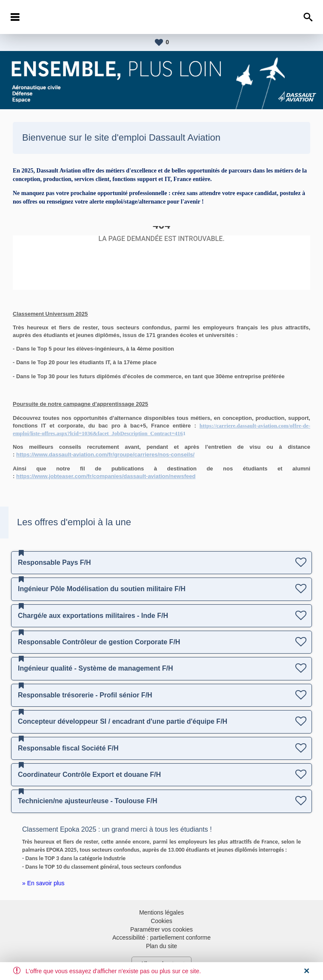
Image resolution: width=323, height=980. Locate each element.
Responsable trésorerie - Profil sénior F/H (85, 695)
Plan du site (161, 946)
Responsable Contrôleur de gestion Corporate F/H (99, 642)
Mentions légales (161, 912)
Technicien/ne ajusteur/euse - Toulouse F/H (87, 801)
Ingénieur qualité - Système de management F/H (96, 668)
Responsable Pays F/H (54, 562)
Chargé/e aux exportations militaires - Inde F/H (93, 616)
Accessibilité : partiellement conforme (161, 938)
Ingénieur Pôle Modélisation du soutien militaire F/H (102, 589)
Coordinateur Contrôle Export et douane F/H (89, 775)
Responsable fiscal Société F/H (68, 748)
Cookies (161, 921)
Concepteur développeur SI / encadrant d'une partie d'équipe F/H (123, 721)
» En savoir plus (43, 883)
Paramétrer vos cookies (161, 929)
